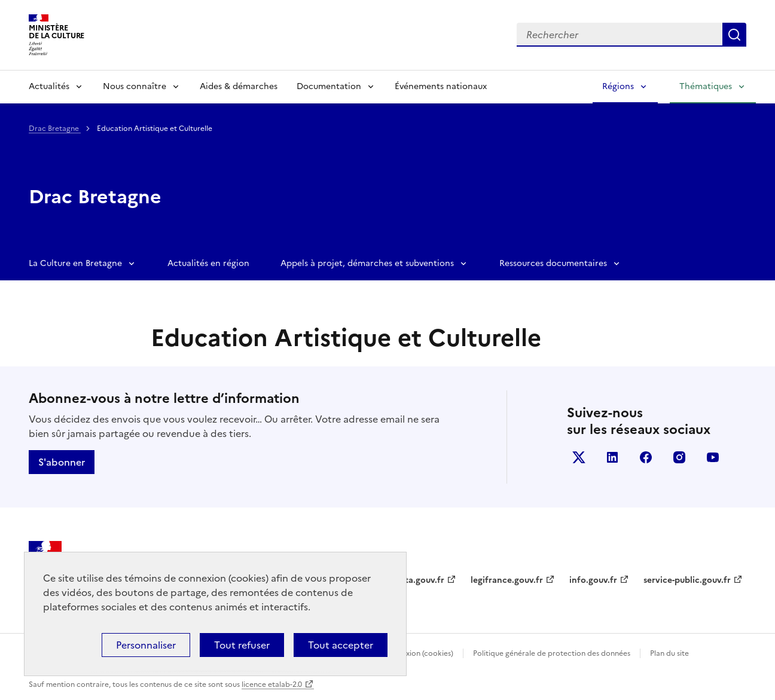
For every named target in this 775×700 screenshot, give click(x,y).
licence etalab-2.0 (272, 684)
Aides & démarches (239, 86)
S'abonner (62, 462)
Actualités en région (208, 263)
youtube (713, 457)
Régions (618, 86)
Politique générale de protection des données (552, 653)
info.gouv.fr (593, 580)
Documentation (329, 86)
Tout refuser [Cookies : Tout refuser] (242, 645)
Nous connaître (135, 86)
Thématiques (706, 86)
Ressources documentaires (553, 263)
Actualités (49, 86)
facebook (646, 457)
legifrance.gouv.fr (507, 580)
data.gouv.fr (419, 580)
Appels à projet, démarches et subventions (367, 263)
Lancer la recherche (734, 35)
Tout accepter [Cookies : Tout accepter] (341, 645)
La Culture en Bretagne (75, 263)
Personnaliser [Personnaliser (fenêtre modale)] (146, 645)
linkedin (612, 457)
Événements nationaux (441, 86)
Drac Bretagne (55, 129)
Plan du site (669, 653)
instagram (679, 457)
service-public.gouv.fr (687, 580)
